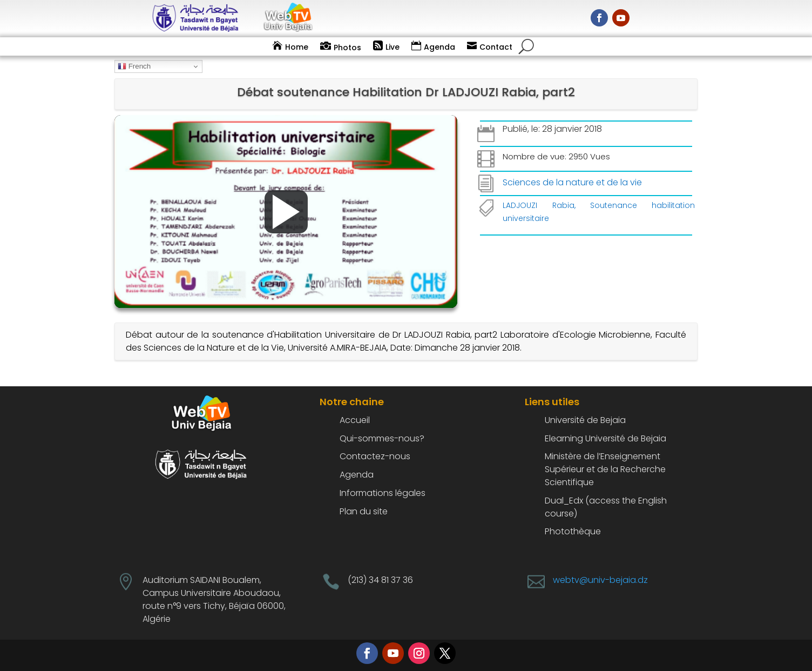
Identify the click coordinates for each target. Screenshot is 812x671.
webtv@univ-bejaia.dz (600, 580)
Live (393, 47)
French (134, 66)
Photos (347, 48)
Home (297, 47)
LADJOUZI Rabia (538, 205)
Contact (496, 47)
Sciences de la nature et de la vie (572, 182)
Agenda (439, 47)
